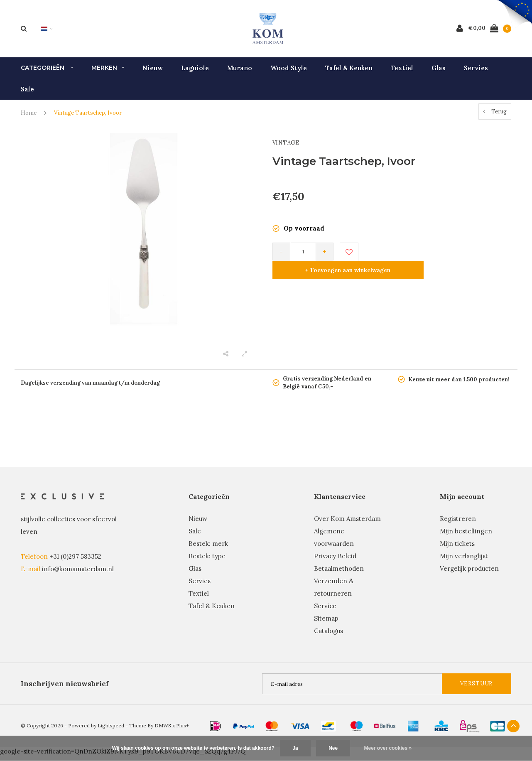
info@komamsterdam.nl (78, 574)
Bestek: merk (208, 549)
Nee (333, 748)
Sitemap (326, 624)
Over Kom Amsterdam (347, 524)
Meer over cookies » (388, 748)
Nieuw (153, 73)
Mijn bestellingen (466, 536)
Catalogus (329, 636)
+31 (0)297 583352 (75, 561)
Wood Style (289, 73)
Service (325, 611)
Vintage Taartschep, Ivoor (88, 118)
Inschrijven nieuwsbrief (65, 689)
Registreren (458, 524)
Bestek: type (207, 561)
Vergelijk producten (469, 574)
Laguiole (195, 73)
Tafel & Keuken (349, 73)
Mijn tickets (457, 549)
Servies (476, 73)
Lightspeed (111, 731)
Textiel (402, 73)
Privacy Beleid (335, 561)
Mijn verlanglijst (464, 561)
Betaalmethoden (339, 574)
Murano (240, 73)
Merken (108, 73)
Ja (295, 748)
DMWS (163, 731)
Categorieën (47, 73)
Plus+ (183, 731)
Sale (27, 94)
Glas (439, 73)
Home (29, 118)
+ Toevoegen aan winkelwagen (435, 257)
